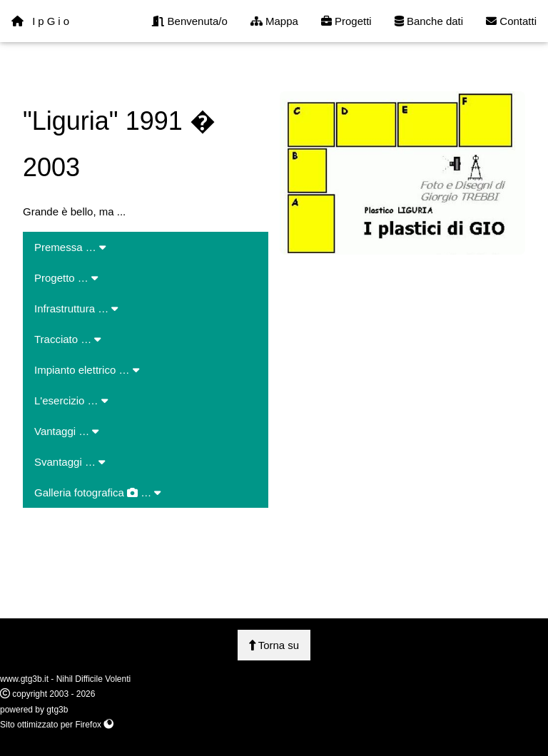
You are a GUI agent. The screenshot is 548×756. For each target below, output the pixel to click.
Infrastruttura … (76, 308)
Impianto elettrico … (87, 370)
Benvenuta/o (189, 21)
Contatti (511, 21)
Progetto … (66, 278)
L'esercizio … (71, 400)
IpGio (42, 21)
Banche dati (429, 21)
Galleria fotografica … (97, 492)
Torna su (274, 645)
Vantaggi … (66, 431)
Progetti (346, 21)
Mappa (274, 21)
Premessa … (70, 247)
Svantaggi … (70, 462)
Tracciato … (67, 339)
